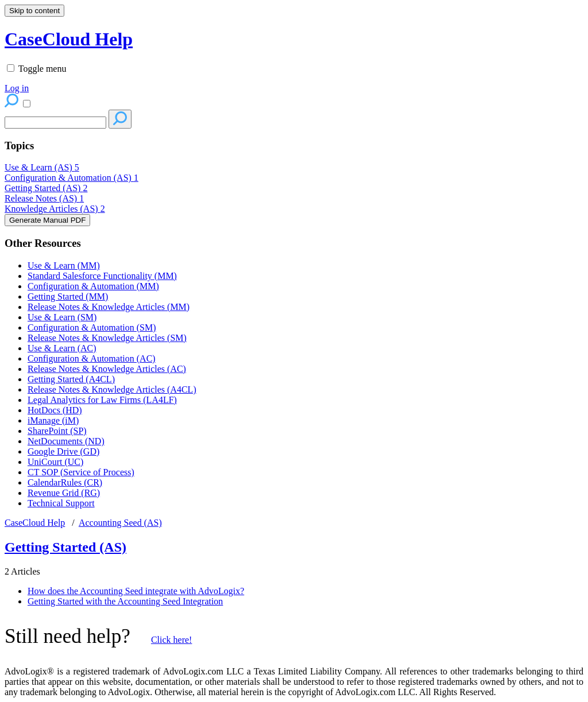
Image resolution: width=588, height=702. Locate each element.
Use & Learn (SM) (62, 317)
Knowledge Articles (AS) (55, 209)
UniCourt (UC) (55, 462)
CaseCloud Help (35, 523)
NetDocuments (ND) (66, 441)
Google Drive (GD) (63, 451)
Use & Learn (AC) (62, 348)
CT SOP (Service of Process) (81, 472)
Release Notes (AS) (44, 198)
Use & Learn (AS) (42, 167)
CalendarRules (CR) (65, 482)
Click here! (172, 640)
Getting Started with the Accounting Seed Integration (125, 601)
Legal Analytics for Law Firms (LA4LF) (102, 400)
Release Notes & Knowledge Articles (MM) (109, 307)
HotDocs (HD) (55, 410)
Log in (17, 88)
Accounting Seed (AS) (120, 523)
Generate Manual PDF (47, 220)
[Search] (55, 123)
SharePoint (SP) (57, 431)
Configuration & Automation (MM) (93, 286)
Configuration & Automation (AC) (92, 358)
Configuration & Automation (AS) (71, 178)
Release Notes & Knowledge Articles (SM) (107, 338)
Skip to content (34, 11)
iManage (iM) (53, 420)
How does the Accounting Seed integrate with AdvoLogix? (136, 591)
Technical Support (61, 503)
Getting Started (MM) (68, 296)
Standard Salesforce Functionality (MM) (102, 276)
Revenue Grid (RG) (64, 493)
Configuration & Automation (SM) (92, 327)
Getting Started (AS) (46, 188)
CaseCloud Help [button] (69, 39)
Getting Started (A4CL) (71, 379)
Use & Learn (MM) (64, 265)
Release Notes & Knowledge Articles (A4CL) (112, 389)
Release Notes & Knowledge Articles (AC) (107, 369)
